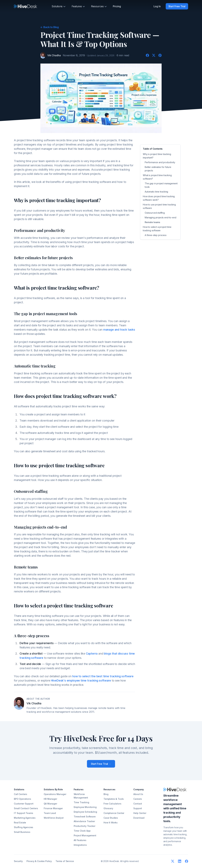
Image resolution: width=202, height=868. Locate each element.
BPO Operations (22, 799)
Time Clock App (82, 831)
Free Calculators (112, 804)
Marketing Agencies (25, 818)
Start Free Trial (177, 6)
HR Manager (50, 799)
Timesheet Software (85, 817)
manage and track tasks (119, 330)
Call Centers (21, 794)
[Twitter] (154, 55)
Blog (106, 794)
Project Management (85, 835)
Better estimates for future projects (158, 169)
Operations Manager (55, 794)
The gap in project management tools (161, 185)
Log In (157, 6)
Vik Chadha (54, 55)
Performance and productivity (160, 162)
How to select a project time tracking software (157, 229)
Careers (138, 799)
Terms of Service (65, 861)
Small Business (22, 832)
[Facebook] (147, 55)
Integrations (80, 845)
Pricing (117, 6)
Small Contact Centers (26, 808)
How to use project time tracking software (159, 206)
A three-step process (156, 235)
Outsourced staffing (155, 213)
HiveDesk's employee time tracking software (81, 680)
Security (18, 861)
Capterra (92, 654)
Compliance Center (114, 813)
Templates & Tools (114, 799)
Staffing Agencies (24, 827)
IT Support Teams (23, 813)
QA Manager (50, 804)
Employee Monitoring (85, 807)
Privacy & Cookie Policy (39, 861)
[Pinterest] (160, 55)
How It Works (111, 823)
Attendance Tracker (84, 821)
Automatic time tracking (156, 192)
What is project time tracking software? (157, 177)
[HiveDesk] (25, 6)
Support (138, 808)
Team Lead (50, 813)
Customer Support (24, 804)
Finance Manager (53, 808)
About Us (138, 794)
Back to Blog (50, 27)
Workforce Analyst (54, 818)
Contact (138, 804)
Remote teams (152, 222)
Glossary (108, 808)
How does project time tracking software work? (159, 198)
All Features (80, 840)
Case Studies (111, 818)
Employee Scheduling (85, 812)
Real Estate (20, 823)
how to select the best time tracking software (103, 676)
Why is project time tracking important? (157, 156)
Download (139, 818)
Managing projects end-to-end (160, 217)
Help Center (140, 813)
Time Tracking (81, 802)
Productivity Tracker (85, 826)
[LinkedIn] (180, 861)
